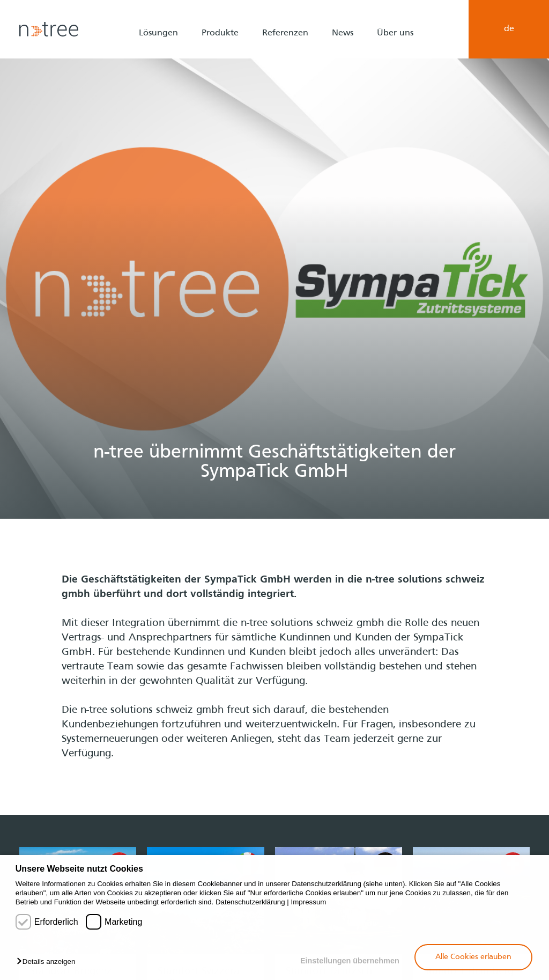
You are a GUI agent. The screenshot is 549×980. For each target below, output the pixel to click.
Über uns (395, 33)
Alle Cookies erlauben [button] (473, 957)
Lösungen (158, 33)
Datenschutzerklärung (250, 902)
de (509, 29)
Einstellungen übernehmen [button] (350, 961)
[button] (49, 962)
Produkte (220, 33)
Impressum (309, 902)
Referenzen (285, 33)
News (343, 33)
